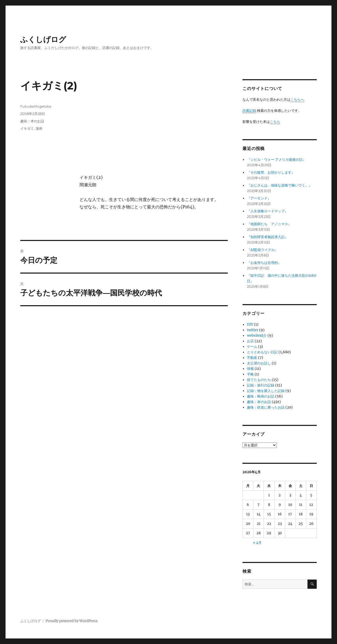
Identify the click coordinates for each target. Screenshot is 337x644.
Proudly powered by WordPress (72, 621)
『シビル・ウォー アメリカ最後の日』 (276, 160)
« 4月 (257, 543)
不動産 (252, 358)
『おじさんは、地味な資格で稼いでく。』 (279, 185)
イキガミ (27, 128)
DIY (250, 324)
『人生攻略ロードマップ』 (267, 211)
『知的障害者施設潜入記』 (267, 237)
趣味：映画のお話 (261, 396)
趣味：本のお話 (32, 121)
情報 (250, 369)
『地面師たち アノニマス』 (269, 224)
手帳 (250, 374)
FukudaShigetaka (36, 106)
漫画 (39, 128)
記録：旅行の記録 (261, 385)
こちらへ (297, 100)
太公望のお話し (259, 363)
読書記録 (249, 111)
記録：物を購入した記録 (266, 391)
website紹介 (257, 336)
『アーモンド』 (259, 198)
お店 (250, 341)
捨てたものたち (259, 380)
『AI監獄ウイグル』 (262, 250)
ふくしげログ (43, 39)
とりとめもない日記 (262, 352)
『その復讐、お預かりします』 (271, 172)
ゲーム (252, 347)
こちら (275, 122)
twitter (253, 330)
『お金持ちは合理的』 (264, 263)
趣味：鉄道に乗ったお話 (266, 407)
